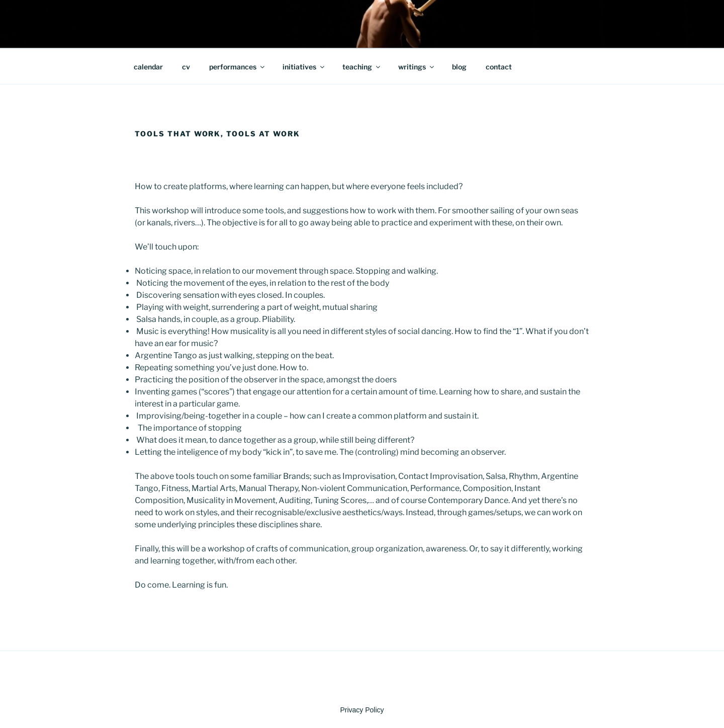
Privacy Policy (362, 710)
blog (459, 67)
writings (417, 67)
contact (499, 67)
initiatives (304, 67)
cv (186, 67)
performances (238, 67)
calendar (148, 67)
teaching (362, 67)
